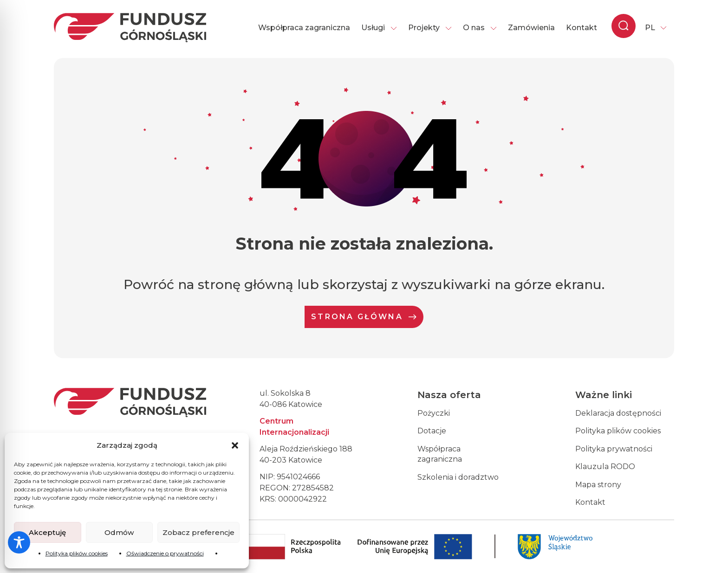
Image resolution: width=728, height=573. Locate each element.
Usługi (379, 28)
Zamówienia (531, 28)
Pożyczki (434, 413)
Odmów (119, 532)
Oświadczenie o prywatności (165, 553)
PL (650, 28)
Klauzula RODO (605, 467)
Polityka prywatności (614, 449)
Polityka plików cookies (77, 553)
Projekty (430, 28)
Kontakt (582, 28)
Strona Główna (364, 317)
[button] (235, 445)
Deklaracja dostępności (618, 413)
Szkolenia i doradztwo (458, 477)
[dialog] (711, 554)
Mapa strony (598, 485)
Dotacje (432, 431)
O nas (480, 28)
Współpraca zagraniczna (304, 28)
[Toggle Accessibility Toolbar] (19, 542)
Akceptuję (47, 532)
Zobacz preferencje (198, 532)
